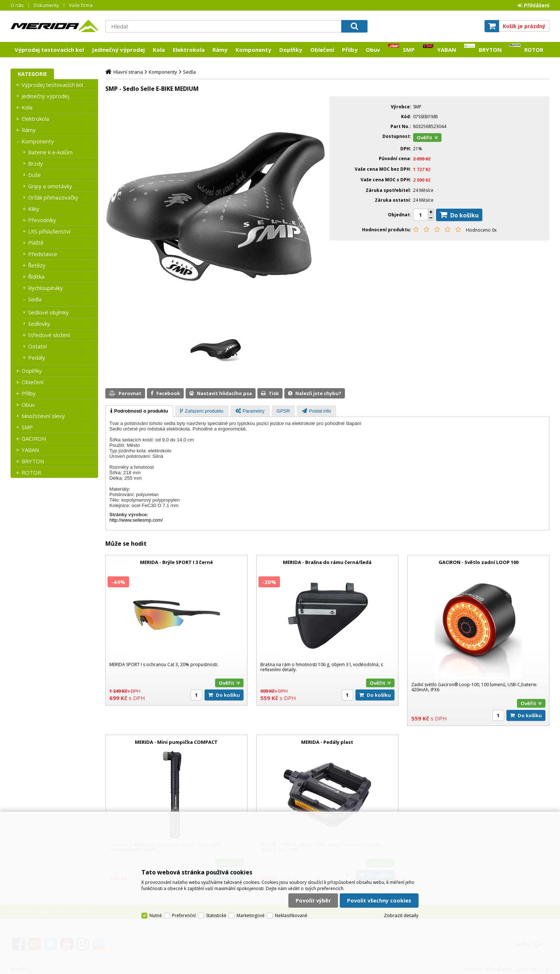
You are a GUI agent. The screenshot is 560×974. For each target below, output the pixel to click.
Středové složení (49, 335)
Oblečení (322, 50)
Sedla (35, 299)
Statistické (216, 915)
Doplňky (291, 50)
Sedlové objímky (48, 312)
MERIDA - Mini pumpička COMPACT (176, 742)
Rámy (220, 50)
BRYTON (490, 50)
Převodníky (42, 220)
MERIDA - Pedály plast (327, 742)
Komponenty (253, 50)
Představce (43, 254)
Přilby (350, 50)
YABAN (447, 50)
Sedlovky (39, 324)
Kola (159, 50)
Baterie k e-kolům (50, 152)
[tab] (139, 411)
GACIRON (34, 438)
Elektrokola (189, 50)
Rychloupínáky (46, 288)
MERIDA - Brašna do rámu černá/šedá (327, 562)
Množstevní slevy (43, 416)
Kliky (34, 209)
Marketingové (251, 915)
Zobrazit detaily (401, 915)
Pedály (37, 357)
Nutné (156, 915)
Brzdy (36, 163)
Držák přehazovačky (53, 197)
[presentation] (139, 411)
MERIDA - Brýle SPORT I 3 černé (176, 562)
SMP (409, 50)
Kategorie (32, 74)
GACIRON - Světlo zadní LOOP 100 (479, 562)
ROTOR (534, 50)
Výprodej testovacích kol (49, 50)
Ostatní (37, 346)
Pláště (36, 243)
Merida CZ (54, 26)
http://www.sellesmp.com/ (136, 520)
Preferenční (184, 915)
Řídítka (36, 277)
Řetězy (37, 265)
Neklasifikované (291, 915)
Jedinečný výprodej (118, 50)
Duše (34, 175)
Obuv (373, 50)
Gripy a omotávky (50, 186)
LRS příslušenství (49, 231)
